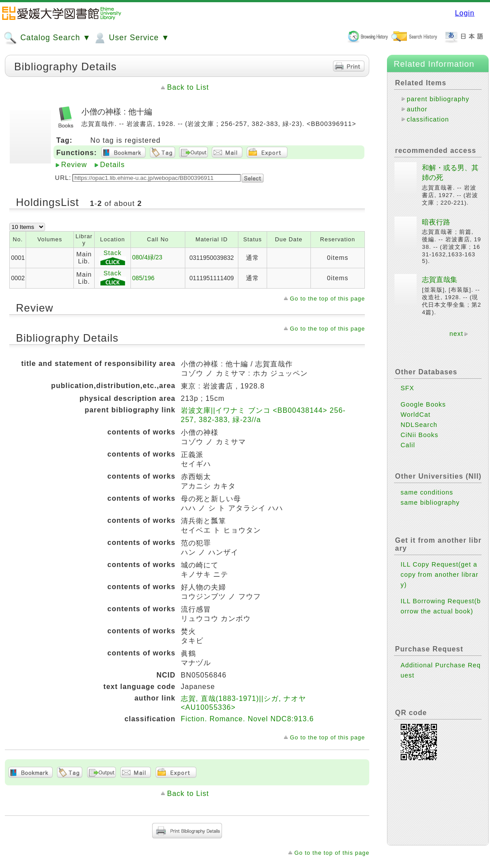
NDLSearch (419, 425)
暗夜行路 (436, 222)
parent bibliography (438, 99)
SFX (408, 388)
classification (428, 119)
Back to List (188, 87)
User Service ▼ (131, 38)
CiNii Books (419, 435)
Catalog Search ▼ (47, 38)
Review (74, 165)
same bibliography (430, 503)
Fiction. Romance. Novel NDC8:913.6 (247, 719)
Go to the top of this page (328, 299)
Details (112, 165)
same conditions (427, 492)
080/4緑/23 (147, 257)
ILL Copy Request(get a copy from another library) (440, 575)
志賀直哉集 (440, 280)
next (456, 334)
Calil (408, 445)
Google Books (423, 404)
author (417, 109)
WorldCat (416, 415)
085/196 (143, 278)
